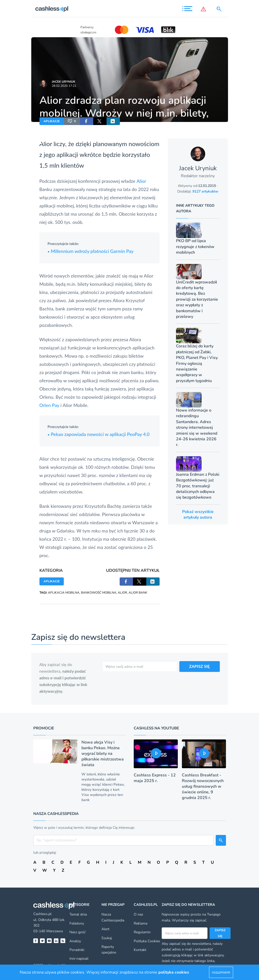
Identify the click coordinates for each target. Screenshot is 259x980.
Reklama (141, 923)
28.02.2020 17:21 (64, 86)
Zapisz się (220, 933)
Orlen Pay (49, 405)
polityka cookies (174, 972)
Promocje (44, 728)
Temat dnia (78, 914)
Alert (105, 929)
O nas (138, 914)
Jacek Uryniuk (64, 82)
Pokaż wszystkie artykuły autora (198, 515)
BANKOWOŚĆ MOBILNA (99, 593)
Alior (141, 181)
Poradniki (77, 950)
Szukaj (107, 938)
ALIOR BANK (138, 593)
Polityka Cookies (147, 941)
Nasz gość (77, 932)
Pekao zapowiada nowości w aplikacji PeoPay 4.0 (99, 434)
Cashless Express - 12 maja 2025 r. (155, 778)
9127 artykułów (205, 191)
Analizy (75, 941)
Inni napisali (79, 959)
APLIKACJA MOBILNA (64, 593)
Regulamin (142, 932)
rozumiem (221, 972)
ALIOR (122, 593)
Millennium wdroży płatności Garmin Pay (91, 251)
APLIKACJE (52, 121)
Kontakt (140, 950)
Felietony (77, 923)
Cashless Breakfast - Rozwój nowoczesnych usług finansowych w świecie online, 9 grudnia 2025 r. (203, 786)
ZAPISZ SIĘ (199, 666)
